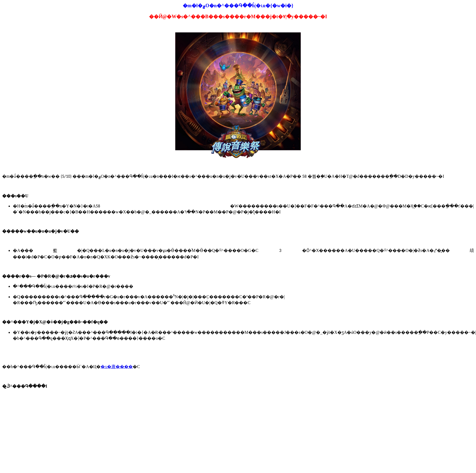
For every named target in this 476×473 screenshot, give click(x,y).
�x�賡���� (117, 367)
